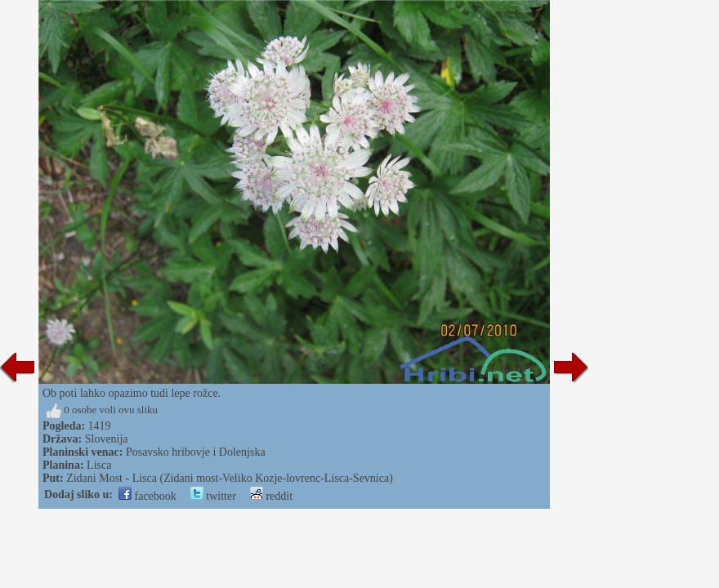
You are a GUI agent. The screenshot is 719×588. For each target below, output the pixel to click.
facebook (147, 496)
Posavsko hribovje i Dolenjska (196, 452)
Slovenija (107, 439)
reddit (271, 496)
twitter (213, 496)
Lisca (99, 465)
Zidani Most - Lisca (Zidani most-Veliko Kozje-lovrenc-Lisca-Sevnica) (230, 478)
